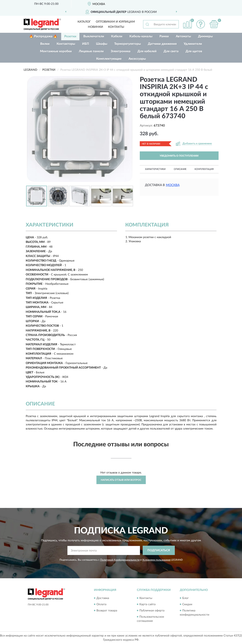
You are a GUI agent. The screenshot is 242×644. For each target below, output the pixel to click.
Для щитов (194, 51)
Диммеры (205, 36)
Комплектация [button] (204, 169)
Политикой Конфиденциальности (120, 560)
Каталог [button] (84, 22)
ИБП (86, 44)
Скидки (187, 604)
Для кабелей (147, 51)
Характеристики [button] (155, 169)
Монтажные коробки (56, 51)
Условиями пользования (156, 560)
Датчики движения (162, 44)
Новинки (95, 27)
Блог (185, 598)
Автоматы (183, 36)
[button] (201, 24)
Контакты (116, 27)
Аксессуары (137, 59)
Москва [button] (173, 185)
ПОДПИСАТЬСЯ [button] (159, 550)
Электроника (121, 51)
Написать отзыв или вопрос (121, 480)
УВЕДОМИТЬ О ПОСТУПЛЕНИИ (179, 156)
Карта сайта (147, 604)
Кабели (117, 36)
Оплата (101, 604)
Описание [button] (180, 169)
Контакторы (66, 44)
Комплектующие (109, 59)
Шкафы (102, 44)
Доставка (103, 598)
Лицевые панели (91, 51)
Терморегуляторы (128, 44)
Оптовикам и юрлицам (115, 22)
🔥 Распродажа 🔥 (43, 36)
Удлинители (193, 44)
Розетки (70, 36)
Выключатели (94, 36)
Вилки (45, 44)
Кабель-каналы (141, 36)
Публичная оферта (152, 611)
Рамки (164, 36)
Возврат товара (107, 611)
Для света (171, 51)
